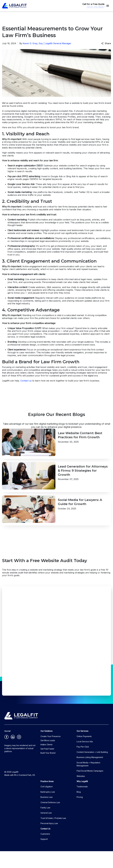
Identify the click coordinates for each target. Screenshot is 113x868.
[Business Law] (57, 814)
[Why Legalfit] (93, 798)
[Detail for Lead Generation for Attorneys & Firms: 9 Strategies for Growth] (57, 486)
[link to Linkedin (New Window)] (13, 754)
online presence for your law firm (29, 142)
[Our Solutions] (57, 748)
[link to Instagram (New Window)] (19, 754)
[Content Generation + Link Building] (93, 769)
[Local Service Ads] (93, 759)
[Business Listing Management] (93, 774)
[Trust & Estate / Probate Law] (57, 835)
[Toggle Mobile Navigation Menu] (108, 6)
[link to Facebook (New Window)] (6, 754)
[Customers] (57, 851)
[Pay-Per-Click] (93, 764)
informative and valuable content (53, 220)
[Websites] (93, 793)
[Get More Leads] (57, 757)
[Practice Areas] (57, 798)
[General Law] (57, 830)
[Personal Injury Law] (57, 840)
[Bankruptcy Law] (57, 809)
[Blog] (93, 809)
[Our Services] (93, 748)
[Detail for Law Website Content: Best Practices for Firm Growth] (57, 447)
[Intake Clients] (57, 762)
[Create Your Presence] (57, 753)
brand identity (44, 342)
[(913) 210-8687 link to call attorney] (94, 7)
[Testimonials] (93, 804)
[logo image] (21, 733)
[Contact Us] (57, 846)
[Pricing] (93, 814)
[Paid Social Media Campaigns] (93, 788)
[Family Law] (57, 825)
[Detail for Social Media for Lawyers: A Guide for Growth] (57, 525)
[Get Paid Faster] (57, 766)
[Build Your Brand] (57, 770)
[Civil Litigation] (57, 804)
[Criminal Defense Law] (57, 819)
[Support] (57, 856)
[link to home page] (14, 6)
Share (106, 43)
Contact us (26, 381)
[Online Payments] (93, 753)
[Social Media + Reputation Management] (93, 781)
